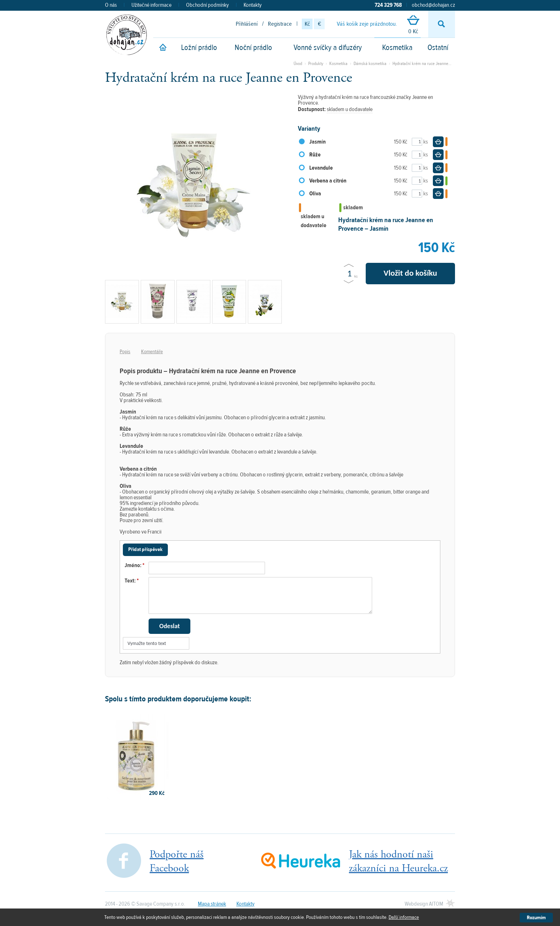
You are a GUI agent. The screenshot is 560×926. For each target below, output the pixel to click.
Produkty (316, 64)
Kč (307, 24)
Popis (125, 352)
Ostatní (438, 47)
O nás (111, 5)
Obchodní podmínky (207, 5)
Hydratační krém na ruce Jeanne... (422, 64)
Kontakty (253, 5)
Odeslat (169, 626)
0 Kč (413, 25)
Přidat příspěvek (145, 549)
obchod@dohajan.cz (433, 5)
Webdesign (424, 904)
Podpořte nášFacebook (177, 861)
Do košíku (438, 142)
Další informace (404, 917)
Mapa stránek (212, 904)
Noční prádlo (253, 47)
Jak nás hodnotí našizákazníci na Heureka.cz (398, 861)
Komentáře (152, 352)
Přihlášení (247, 24)
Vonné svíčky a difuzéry (328, 47)
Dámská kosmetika (370, 64)
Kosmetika (397, 47)
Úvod (298, 64)
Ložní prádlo (199, 47)
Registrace (280, 24)
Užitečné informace (151, 5)
